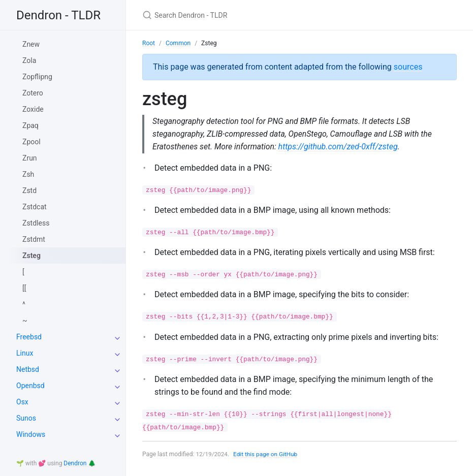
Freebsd (29, 337)
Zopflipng (37, 77)
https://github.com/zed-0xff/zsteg (340, 147)
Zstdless (36, 223)
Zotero (33, 93)
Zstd (29, 191)
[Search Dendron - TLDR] (262, 15)
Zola (29, 60)
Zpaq (30, 125)
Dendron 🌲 (80, 463)
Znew (31, 44)
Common (178, 43)
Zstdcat (35, 207)
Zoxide (33, 109)
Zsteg (31, 256)
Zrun (30, 158)
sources (408, 67)
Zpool (31, 142)
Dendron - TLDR (58, 15)
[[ (24, 288)
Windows (31, 434)
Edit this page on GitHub (266, 455)
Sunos (26, 418)
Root (149, 43)
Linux (25, 353)
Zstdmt (34, 239)
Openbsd (30, 386)
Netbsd (28, 369)
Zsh (28, 174)
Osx (22, 402)
